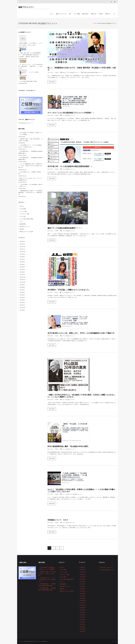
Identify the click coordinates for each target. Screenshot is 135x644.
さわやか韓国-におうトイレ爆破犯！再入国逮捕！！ (30, 173)
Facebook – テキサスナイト (107, 567)
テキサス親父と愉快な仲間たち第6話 (28, 81)
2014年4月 (22, 297)
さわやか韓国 (23, 209)
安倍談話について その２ (58, 520)
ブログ (68, 72)
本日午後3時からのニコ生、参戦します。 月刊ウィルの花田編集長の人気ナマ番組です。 (82, 333)
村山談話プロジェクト (75, 72)
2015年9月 (22, 254)
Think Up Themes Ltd (29, 641)
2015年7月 (22, 259)
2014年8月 (22, 287)
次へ (62, 548)
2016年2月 (22, 241)
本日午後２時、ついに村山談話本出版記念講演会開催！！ (70, 166)
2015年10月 (22, 252)
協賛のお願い (85, 14)
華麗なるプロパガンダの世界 (26, 232)
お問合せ (101, 14)
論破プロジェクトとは (61, 14)
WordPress (45, 641)
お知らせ (64, 72)
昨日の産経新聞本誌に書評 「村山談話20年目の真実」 (68, 446)
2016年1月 (22, 244)
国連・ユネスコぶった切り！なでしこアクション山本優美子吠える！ (30, 179)
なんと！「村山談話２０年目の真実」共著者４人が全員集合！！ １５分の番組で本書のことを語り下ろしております (81, 490)
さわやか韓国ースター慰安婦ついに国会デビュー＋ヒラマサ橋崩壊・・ (30, 133)
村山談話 (89, 72)
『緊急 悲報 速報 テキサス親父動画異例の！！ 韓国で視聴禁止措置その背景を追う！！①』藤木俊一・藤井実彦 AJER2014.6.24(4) (30, 55)
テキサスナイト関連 (24, 214)
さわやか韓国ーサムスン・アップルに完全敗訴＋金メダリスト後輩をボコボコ (30, 146)
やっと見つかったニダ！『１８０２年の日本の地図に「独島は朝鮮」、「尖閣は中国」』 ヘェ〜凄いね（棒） (30, 66)
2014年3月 (22, 300)
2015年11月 (22, 249)
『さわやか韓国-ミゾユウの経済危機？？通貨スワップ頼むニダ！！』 (31, 185)
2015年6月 (22, 262)
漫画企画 (22, 229)
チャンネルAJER (66, 494)
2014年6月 (22, 292)
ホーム (52, 14)
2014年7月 (22, 290)
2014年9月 (22, 285)
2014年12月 (22, 277)
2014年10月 (22, 282)
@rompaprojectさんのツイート (26, 123)
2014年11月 (22, 280)
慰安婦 (85, 72)
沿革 (70, 14)
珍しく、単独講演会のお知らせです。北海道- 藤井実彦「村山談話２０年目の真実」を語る (82, 69)
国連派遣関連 (23, 224)
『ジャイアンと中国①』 (34, 72)
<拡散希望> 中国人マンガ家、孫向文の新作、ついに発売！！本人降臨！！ (31, 140)
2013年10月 (22, 308)
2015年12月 (22, 247)
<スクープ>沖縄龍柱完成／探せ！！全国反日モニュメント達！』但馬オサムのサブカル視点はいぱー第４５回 (30, 166)
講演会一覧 (94, 14)
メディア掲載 (77, 14)
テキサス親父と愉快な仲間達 (26, 219)
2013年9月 (22, 310)
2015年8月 (22, 257)
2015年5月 (22, 264)
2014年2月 (22, 302)
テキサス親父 (23, 216)
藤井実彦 (93, 72)
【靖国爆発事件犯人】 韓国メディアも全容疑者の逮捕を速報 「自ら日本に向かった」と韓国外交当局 (31, 192)
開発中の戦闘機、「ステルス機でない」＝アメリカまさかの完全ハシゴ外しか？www (30, 44)
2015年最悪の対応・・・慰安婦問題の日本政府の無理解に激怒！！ (31, 152)
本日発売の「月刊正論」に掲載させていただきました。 (69, 290)
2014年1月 (22, 305)
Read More (52, 82)
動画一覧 (108, 14)
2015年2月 (22, 272)
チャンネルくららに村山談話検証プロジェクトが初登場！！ (71, 113)
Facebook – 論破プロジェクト (107, 570)
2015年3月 (22, 269)
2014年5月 (22, 295)
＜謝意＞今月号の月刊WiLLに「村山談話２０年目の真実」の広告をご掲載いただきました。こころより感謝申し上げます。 (81, 396)
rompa (57, 72)
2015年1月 (22, 274)
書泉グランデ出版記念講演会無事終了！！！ (65, 228)
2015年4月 (22, 267)
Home (95, 23)
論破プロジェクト (99, 72)
